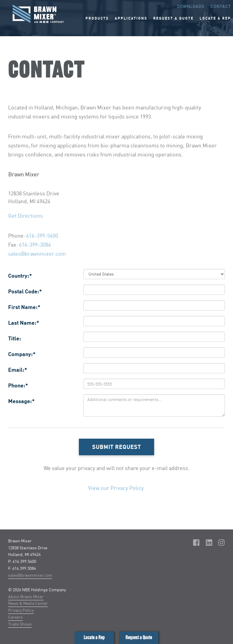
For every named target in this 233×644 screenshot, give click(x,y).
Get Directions (25, 216)
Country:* (20, 276)
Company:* (22, 354)
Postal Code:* (25, 291)
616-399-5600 (42, 235)
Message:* (21, 401)
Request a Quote (139, 638)
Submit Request (116, 447)
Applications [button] (131, 18)
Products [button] (97, 18)
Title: (15, 338)
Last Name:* (24, 323)
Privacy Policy (21, 610)
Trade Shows (20, 624)
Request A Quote (173, 18)
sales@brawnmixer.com (37, 254)
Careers (16, 617)
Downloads (191, 6)
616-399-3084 (35, 245)
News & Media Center (28, 603)
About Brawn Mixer (26, 597)
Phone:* (18, 385)
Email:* (18, 370)
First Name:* (24, 307)
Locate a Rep (94, 638)
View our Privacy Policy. (116, 488)
